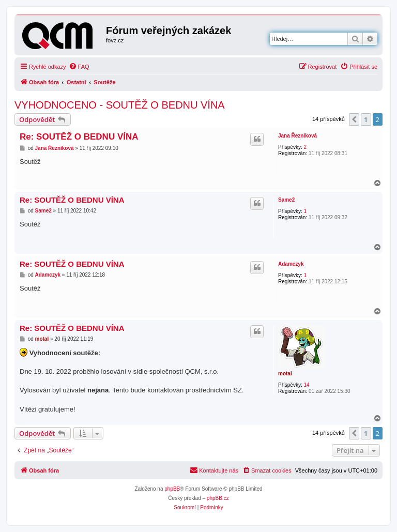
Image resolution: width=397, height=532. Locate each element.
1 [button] (366, 119)
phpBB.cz (218, 498)
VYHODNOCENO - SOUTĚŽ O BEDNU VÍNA (120, 105)
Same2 (286, 200)
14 (306, 385)
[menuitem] (79, 67)
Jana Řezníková (297, 136)
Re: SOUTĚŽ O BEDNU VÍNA (79, 137)
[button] (354, 119)
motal (285, 374)
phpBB (172, 489)
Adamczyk (291, 264)
